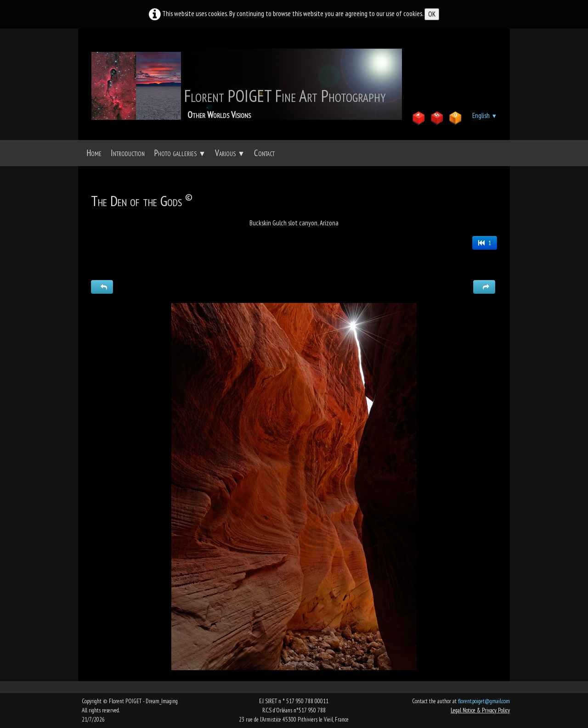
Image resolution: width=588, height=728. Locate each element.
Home (94, 153)
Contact (264, 153)
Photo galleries (180, 153)
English (485, 115)
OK (432, 14)
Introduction (128, 153)
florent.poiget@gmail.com (484, 701)
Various (230, 153)
